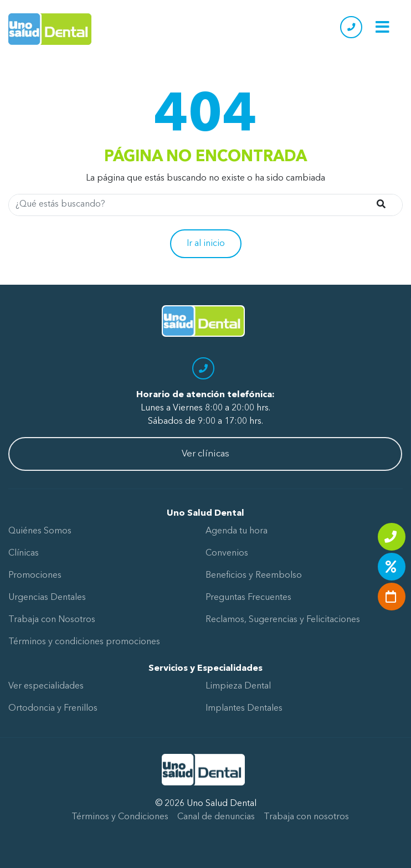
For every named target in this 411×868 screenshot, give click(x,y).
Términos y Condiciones (120, 817)
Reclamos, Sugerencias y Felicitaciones (283, 620)
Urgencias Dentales (47, 598)
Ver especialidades (46, 686)
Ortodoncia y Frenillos (53, 708)
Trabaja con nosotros (306, 817)
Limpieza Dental (238, 686)
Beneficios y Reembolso (254, 576)
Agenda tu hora (237, 531)
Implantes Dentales (244, 708)
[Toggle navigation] (382, 27)
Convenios (227, 553)
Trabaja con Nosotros (52, 620)
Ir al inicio (206, 244)
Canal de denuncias (216, 817)
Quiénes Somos (40, 531)
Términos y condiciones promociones (84, 642)
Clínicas (24, 553)
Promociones (35, 576)
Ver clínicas (206, 454)
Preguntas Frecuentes (248, 598)
